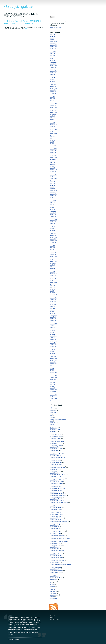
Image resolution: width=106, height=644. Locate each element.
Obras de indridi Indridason (56, 504)
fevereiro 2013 (53, 294)
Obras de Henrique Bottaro (56, 497)
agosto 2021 (53, 135)
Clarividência (53, 410)
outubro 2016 (53, 218)
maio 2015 (52, 248)
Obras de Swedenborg (55, 562)
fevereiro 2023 (53, 104)
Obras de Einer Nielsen (55, 473)
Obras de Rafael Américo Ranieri (58, 550)
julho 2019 (52, 161)
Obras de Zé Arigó (54, 576)
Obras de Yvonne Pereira (56, 574)
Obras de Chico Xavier (55, 459)
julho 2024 (52, 74)
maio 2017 (52, 206)
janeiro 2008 (53, 391)
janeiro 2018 (53, 192)
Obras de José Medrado (55, 516)
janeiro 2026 (53, 43)
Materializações (53, 428)
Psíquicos (52, 588)
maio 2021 (52, 140)
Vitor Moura (17, 639)
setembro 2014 (53, 261)
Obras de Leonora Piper (55, 525)
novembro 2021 (53, 130)
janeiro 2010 (53, 357)
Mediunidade (13, 31)
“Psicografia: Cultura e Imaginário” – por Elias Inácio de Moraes (24, 22)
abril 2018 (52, 187)
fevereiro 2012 (53, 315)
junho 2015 (52, 246)
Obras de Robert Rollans (56, 552)
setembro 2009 (53, 364)
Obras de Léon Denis (55, 523)
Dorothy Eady (53, 412)
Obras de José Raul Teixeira (56, 518)
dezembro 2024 (53, 66)
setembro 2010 (53, 345)
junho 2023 (52, 97)
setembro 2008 (53, 381)
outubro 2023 (53, 90)
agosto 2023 (53, 93)
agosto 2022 (53, 114)
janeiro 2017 (53, 213)
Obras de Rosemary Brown (56, 557)
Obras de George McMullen (56, 492)
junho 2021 (52, 138)
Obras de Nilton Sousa (55, 543)
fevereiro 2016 (53, 232)
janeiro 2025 (53, 64)
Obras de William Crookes (56, 572)
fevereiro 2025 (53, 62)
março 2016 (53, 230)
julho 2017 (52, 202)
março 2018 (53, 189)
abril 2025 (52, 59)
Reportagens (53, 593)
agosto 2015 (53, 242)
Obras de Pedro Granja (55, 547)
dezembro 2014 (53, 256)
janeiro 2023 (53, 105)
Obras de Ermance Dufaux (56, 480)
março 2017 (53, 209)
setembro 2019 (53, 157)
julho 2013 (52, 286)
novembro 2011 (53, 320)
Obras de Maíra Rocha (55, 533)
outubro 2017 (53, 197)
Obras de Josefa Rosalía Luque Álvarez (59, 521)
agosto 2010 (53, 346)
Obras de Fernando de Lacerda (57, 488)
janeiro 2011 (53, 338)
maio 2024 (52, 78)
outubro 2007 (53, 397)
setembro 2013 (53, 282)
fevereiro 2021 (53, 145)
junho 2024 (52, 76)
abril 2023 (52, 100)
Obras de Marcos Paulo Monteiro (58, 535)
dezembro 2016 (53, 215)
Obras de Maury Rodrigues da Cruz (58, 542)
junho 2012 (52, 308)
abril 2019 (52, 166)
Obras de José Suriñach (55, 520)
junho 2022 (52, 118)
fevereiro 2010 (53, 355)
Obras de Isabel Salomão (56, 506)
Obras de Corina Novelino (56, 462)
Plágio (51, 583)
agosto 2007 (53, 400)
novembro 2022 (53, 109)
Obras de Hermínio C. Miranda (57, 501)
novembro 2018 (53, 175)
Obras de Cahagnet (54, 450)
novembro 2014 (53, 258)
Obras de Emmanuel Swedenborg (58, 478)
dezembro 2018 (53, 173)
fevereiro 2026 (53, 41)
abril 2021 (52, 142)
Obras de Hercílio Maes (55, 499)
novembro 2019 (53, 154)
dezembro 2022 (53, 107)
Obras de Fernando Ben (55, 487)
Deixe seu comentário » (24, 32)
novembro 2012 (53, 300)
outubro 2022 (53, 111)
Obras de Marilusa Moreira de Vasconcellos (60, 539)
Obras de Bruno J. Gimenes (56, 449)
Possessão (52, 586)
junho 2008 (52, 384)
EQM (51, 416)
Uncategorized (53, 598)
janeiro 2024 (53, 85)
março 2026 (53, 40)
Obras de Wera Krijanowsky (56, 571)
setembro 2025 (53, 50)
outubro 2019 (53, 156)
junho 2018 (52, 183)
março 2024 (53, 81)
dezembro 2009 (53, 358)
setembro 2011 (53, 324)
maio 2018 (52, 185)
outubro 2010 (53, 343)
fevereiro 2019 (53, 170)
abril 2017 (52, 208)
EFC (51, 414)
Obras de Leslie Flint (55, 527)
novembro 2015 (53, 237)
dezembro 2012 (53, 298)
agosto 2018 (53, 180)
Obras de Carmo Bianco (55, 456)
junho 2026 (52, 34)
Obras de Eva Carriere (55, 485)
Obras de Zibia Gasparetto (56, 578)
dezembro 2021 (53, 128)
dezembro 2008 (53, 376)
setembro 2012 (53, 303)
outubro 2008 (53, 379)
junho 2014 (52, 267)
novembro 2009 (53, 360)
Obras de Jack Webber (55, 509)
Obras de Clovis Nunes (55, 461)
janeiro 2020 (53, 151)
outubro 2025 (53, 48)
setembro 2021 (53, 133)
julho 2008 (52, 383)
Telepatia (52, 597)
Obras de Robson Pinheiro (56, 554)
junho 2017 (52, 204)
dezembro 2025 (53, 45)
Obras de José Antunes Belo (57, 514)
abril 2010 (52, 351)
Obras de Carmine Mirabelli (56, 454)
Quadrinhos (52, 590)
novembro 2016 (53, 216)
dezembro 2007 (53, 393)
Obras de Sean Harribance (56, 559)
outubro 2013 (53, 280)
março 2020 (53, 147)
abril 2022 (52, 121)
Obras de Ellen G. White (55, 476)
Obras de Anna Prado (55, 447)
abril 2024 (52, 79)
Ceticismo (52, 409)
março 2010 (53, 353)
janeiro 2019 (53, 171)
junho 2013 (52, 287)
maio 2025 (52, 57)
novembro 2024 (53, 67)
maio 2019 (52, 164)
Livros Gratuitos (53, 426)
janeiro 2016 (53, 234)
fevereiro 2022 (53, 125)
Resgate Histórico (54, 595)
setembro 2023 (53, 92)
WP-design (57, 619)
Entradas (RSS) (54, 607)
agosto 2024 (53, 73)
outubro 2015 (53, 239)
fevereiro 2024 (53, 83)
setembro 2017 (53, 199)
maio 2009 (52, 367)
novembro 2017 (53, 196)
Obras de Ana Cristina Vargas (24, 31)
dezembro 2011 (53, 319)
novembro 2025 (53, 47)
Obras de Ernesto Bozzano (56, 482)
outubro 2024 (53, 69)
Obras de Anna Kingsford (56, 445)
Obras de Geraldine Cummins (57, 494)
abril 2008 (52, 386)
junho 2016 (52, 225)
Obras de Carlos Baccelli (56, 452)
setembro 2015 (53, 241)
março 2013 (53, 293)
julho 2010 (52, 348)
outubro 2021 (53, 131)
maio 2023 (52, 99)
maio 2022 (52, 119)
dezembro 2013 (53, 277)
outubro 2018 (53, 177)
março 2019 (53, 168)
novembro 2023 (53, 88)
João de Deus (53, 423)
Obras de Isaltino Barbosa (56, 508)
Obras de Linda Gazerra (55, 528)
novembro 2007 (53, 395)
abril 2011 (52, 332)
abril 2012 (52, 312)
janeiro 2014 (53, 275)
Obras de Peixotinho (55, 549)
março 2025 (53, 60)
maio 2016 (52, 227)
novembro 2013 (53, 279)
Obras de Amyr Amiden (55, 440)
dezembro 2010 (53, 339)
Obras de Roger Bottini (55, 556)
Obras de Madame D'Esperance (57, 532)
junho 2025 (52, 55)
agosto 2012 (53, 305)
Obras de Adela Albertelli (56, 435)
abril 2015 (52, 249)
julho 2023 (52, 95)
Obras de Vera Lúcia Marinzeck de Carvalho (60, 564)
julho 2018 (52, 182)
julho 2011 (52, 327)
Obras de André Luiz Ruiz (56, 443)
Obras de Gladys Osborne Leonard (58, 495)
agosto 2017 (53, 201)
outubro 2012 (53, 301)
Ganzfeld (52, 417)
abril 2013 (52, 291)
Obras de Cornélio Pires (55, 464)
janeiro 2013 (53, 296)
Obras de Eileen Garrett (55, 471)
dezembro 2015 (53, 235)
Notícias (52, 433)
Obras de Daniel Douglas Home (57, 466)
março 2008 (53, 388)
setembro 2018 (53, 178)
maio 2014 (52, 268)
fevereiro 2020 (53, 149)
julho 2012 (52, 306)
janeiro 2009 (53, 374)
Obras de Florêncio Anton (56, 490)
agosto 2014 (53, 263)
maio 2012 (52, 310)
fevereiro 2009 (53, 372)
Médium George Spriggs (56, 430)
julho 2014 (52, 265)
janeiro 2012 (53, 317)
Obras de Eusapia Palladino (56, 483)
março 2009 (53, 371)
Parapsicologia (53, 579)
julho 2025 (52, 54)
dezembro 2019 (53, 152)
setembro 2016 (53, 220)
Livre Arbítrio (53, 424)
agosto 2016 (53, 222)
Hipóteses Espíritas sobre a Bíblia (58, 419)
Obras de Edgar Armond (55, 469)
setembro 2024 (53, 71)
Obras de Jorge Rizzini (55, 513)
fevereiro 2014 (53, 274)
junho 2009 (52, 365)
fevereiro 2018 (53, 190)
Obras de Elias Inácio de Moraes (58, 475)
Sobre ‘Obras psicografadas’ (56, 27)
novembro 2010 (53, 341)
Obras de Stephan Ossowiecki (57, 561)
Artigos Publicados (54, 407)
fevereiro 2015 (53, 253)
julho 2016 (52, 223)
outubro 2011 (53, 322)
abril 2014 (52, 270)
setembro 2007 (53, 398)
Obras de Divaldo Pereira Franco (58, 468)
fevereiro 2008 (53, 390)
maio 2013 (52, 289)
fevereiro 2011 (53, 336)
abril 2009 (52, 369)
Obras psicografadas (19, 6)
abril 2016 (52, 228)
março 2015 (53, 251)
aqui (26, 29)
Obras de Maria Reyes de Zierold (58, 537)
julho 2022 (52, 116)
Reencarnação (53, 591)
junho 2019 (52, 163)
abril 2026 (52, 38)
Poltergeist (52, 584)
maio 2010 (52, 350)
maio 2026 (52, 36)
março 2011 (53, 334)
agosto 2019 (53, 159)
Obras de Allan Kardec (55, 438)
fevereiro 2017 (53, 211)
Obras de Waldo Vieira (13, 32)
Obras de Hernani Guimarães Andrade (59, 502)
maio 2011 (52, 331)
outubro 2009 (53, 362)
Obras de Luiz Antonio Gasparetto (58, 530)
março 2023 (53, 102)
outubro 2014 (53, 260)
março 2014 (53, 272)
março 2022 (53, 123)
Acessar (52, 617)
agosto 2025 (53, 52)
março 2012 (53, 313)
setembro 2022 (53, 112)
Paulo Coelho (53, 581)
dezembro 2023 (53, 86)
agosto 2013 (53, 284)
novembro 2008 (53, 377)
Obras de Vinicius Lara (55, 567)
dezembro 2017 (53, 194)
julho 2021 (52, 137)
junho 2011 (52, 329)
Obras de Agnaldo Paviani (56, 436)
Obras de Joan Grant (55, 511)
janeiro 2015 (53, 254)
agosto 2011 (53, 326)
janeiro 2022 (53, 126)
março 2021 (53, 144)
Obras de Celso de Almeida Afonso (58, 457)
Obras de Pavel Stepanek (56, 545)
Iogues (51, 421)
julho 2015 (52, 244)
